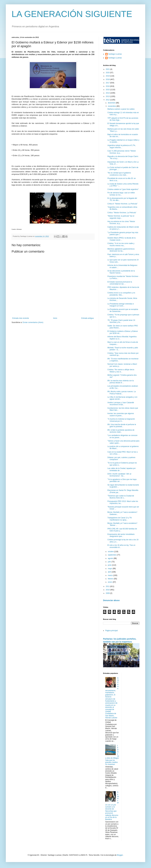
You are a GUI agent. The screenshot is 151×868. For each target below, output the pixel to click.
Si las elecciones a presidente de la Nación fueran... (121, 272)
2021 (108, 69)
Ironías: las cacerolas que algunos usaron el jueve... (121, 414)
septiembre (112, 555)
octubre (111, 552)
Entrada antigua (87, 318)
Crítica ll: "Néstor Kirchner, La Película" (122, 204)
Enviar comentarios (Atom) (33, 322)
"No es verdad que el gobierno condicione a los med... (119, 174)
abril (110, 572)
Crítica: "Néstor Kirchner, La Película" (122, 213)
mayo (110, 569)
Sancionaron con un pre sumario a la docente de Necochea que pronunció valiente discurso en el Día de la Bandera (112, 806)
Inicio (55, 318)
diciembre (112, 103)
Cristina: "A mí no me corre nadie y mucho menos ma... (121, 244)
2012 (108, 100)
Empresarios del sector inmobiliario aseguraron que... (121, 535)
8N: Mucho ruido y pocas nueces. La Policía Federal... (122, 393)
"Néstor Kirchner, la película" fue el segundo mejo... (121, 217)
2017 (108, 83)
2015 (108, 90)
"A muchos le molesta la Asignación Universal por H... (121, 420)
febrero (111, 579)
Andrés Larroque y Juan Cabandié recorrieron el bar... (121, 404)
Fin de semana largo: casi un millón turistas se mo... (121, 194)
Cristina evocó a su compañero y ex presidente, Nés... (121, 294)
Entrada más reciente (21, 318)
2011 (108, 586)
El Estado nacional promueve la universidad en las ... (120, 283)
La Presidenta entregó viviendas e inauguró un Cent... (121, 305)
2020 (108, 73)
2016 (108, 86)
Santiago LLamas (115, 54)
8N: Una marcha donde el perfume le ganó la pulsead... (122, 426)
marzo (111, 575)
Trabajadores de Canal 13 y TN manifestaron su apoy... (120, 519)
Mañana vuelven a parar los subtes (121, 109)
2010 (108, 590)
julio (110, 562)
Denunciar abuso (111, 600)
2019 (108, 76)
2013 (108, 96)
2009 (108, 593)
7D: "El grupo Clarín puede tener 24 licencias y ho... (121, 321)
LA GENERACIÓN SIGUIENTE (72, 14)
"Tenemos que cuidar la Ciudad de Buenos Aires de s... (121, 497)
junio (110, 565)
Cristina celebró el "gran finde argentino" (123, 189)
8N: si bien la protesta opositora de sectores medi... (121, 431)
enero (110, 582)
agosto (111, 558)
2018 (108, 79)
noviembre (112, 106)
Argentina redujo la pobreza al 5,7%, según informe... (122, 146)
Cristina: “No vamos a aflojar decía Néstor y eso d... (121, 371)
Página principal (111, 631)
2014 (108, 93)
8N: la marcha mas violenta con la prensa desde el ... (121, 382)
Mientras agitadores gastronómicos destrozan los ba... (121, 250)
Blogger (120, 855)
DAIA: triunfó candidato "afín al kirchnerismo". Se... (119, 475)
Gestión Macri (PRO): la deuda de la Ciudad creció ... (121, 239)
